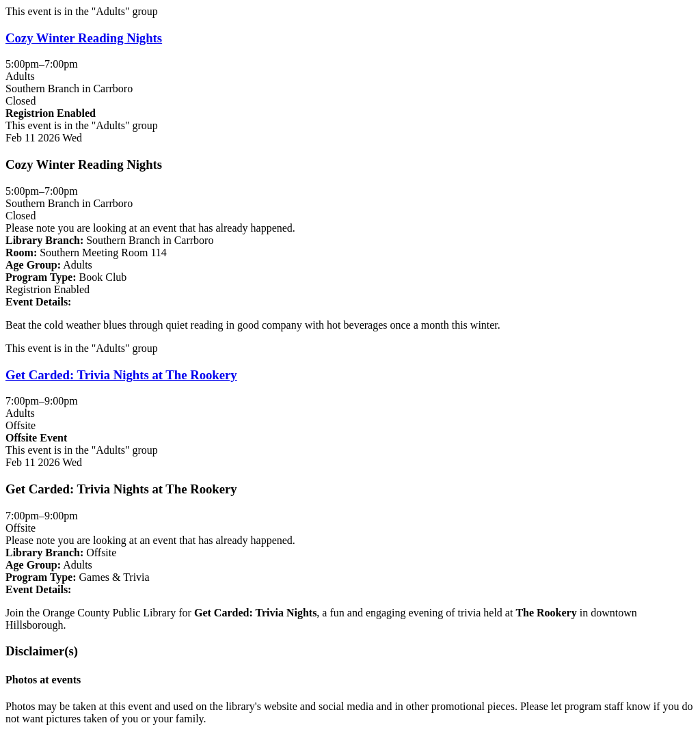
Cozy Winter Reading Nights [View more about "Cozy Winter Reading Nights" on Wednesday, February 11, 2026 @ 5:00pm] (84, 38)
